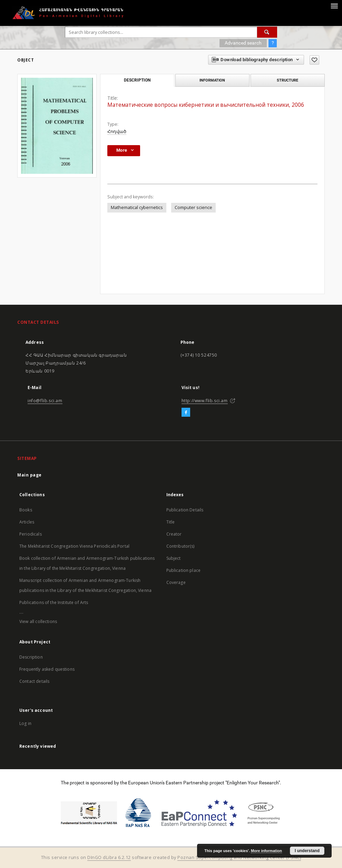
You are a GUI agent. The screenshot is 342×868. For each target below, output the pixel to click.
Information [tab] (212, 80)
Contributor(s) (180, 546)
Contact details (34, 681)
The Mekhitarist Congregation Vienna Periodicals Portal (74, 546)
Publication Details (185, 510)
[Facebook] (186, 413)
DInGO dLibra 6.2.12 (109, 857)
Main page (30, 475)
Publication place (184, 570)
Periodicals (31, 534)
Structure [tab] (287, 80)
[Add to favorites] (314, 60)
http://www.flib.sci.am (205, 401)
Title (171, 522)
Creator (174, 534)
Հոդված (117, 131)
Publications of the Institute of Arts (54, 602)
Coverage (176, 582)
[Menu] (334, 6)
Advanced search (243, 43)
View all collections (38, 621)
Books (26, 510)
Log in (25, 723)
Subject (174, 558)
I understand (307, 851)
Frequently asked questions (47, 669)
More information (266, 851)
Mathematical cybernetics (137, 207)
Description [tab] (137, 80)
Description (31, 657)
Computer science (193, 207)
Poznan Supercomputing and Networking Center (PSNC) (239, 857)
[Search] (267, 32)
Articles (27, 522)
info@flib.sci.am (45, 401)
